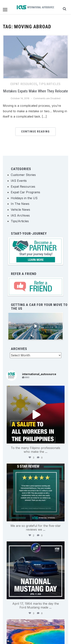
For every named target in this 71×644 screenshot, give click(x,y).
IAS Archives (20, 215)
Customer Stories (23, 175)
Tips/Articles (50, 84)
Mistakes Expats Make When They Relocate (35, 91)
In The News (20, 204)
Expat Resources (24, 84)
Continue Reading (35, 132)
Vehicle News (20, 210)
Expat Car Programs (25, 192)
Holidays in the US (24, 198)
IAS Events (19, 181)
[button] (5, 10)
